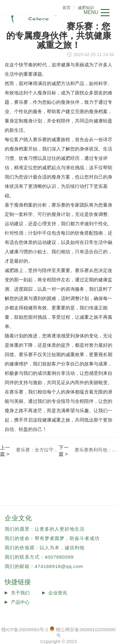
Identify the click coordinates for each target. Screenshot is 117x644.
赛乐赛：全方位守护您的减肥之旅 (37, 450)
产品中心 (20, 602)
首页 (66, 8)
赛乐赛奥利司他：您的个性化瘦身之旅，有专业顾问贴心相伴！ (96, 450)
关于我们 (20, 593)
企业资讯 (58, 593)
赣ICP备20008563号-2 (25, 630)
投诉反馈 (20, 611)
